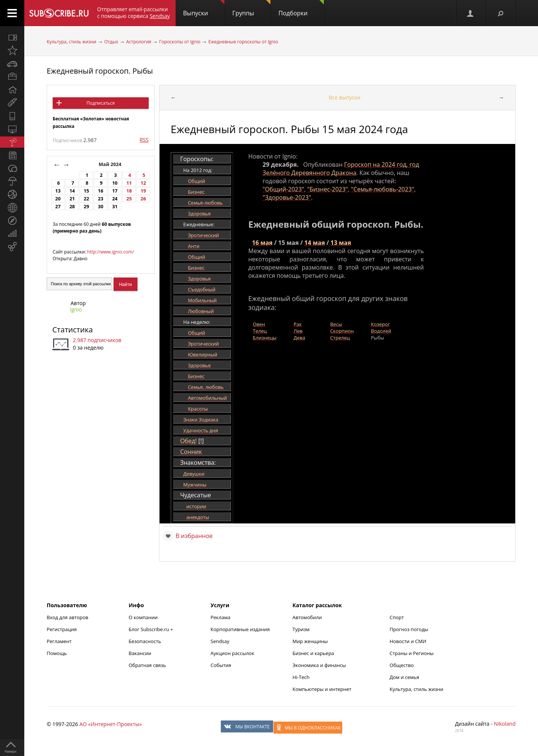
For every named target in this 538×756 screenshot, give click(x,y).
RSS (144, 140)
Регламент (59, 641)
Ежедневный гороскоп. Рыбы (100, 71)
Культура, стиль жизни (72, 42)
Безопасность (145, 641)
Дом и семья (404, 677)
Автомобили (307, 617)
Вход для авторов (67, 617)
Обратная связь (147, 665)
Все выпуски (345, 97)
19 (143, 191)
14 (72, 191)
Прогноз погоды (409, 629)
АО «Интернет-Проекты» (110, 724)
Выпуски (204, 9)
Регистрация (62, 629)
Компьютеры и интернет (322, 689)
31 (115, 207)
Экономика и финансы (319, 665)
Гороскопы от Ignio (180, 42)
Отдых (111, 42)
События (221, 665)
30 (101, 207)
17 (115, 191)
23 (101, 199)
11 (129, 183)
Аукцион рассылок (233, 653)
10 (115, 183)
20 (58, 199)
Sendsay (220, 641)
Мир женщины (310, 641)
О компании (143, 617)
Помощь (57, 653)
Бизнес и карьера (313, 653)
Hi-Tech (301, 677)
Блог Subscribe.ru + (151, 629)
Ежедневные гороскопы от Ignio (243, 42)
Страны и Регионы (412, 653)
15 (86, 191)
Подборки (301, 9)
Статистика (72, 330)
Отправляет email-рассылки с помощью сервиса (134, 13)
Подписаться (101, 103)
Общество (402, 665)
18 (129, 191)
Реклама (221, 617)
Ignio (76, 309)
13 (58, 191)
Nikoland (505, 724)
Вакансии (140, 653)
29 (86, 207)
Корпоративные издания (240, 629)
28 (72, 207)
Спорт (397, 617)
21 (72, 199)
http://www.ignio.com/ (110, 252)
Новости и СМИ (408, 641)
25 (129, 199)
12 (143, 183)
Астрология (139, 42)
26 (143, 199)
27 (58, 207)
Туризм (301, 629)
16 (101, 191)
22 (86, 199)
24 (115, 199)
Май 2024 (111, 164)
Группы (251, 9)
